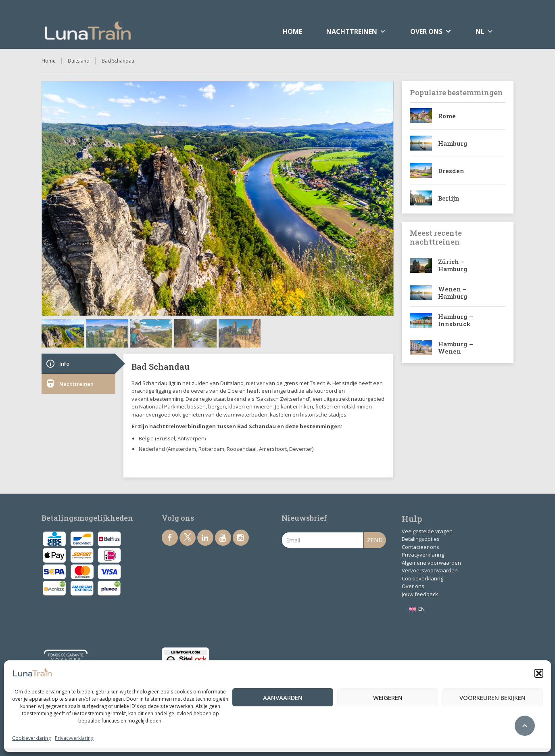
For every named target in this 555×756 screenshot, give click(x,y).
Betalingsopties (421, 539)
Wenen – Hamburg (453, 293)
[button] (539, 673)
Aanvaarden (283, 697)
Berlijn (449, 198)
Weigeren (388, 697)
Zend (375, 540)
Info (57, 364)
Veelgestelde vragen (427, 531)
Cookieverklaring (31, 738)
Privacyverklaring (74, 738)
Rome (447, 116)
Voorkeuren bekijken (492, 697)
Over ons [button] (426, 31)
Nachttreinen (70, 384)
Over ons (413, 586)
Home (292, 31)
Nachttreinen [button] (356, 31)
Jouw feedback (420, 594)
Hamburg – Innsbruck (456, 320)
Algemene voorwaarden (431, 563)
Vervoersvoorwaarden (430, 570)
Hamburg (453, 143)
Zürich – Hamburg (453, 265)
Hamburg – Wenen (456, 348)
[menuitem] (417, 609)
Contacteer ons (420, 547)
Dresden (451, 171)
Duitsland (79, 61)
